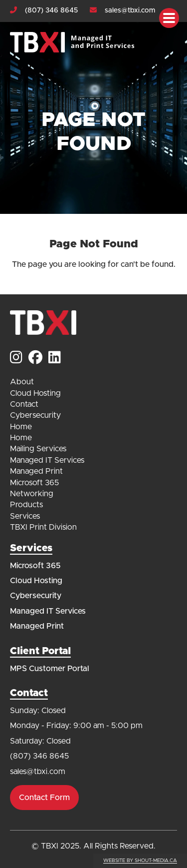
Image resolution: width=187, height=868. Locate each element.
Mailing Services (38, 449)
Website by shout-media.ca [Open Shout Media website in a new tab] (140, 861)
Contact (24, 404)
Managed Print (36, 471)
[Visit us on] (16, 359)
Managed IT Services (47, 460)
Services (25, 516)
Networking (32, 494)
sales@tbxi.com (130, 10)
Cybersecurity (35, 415)
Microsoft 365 (34, 483)
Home (21, 427)
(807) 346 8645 (51, 10)
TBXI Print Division (43, 527)
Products (26, 505)
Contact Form (44, 798)
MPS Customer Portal (50, 669)
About (22, 382)
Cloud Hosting (35, 393)
